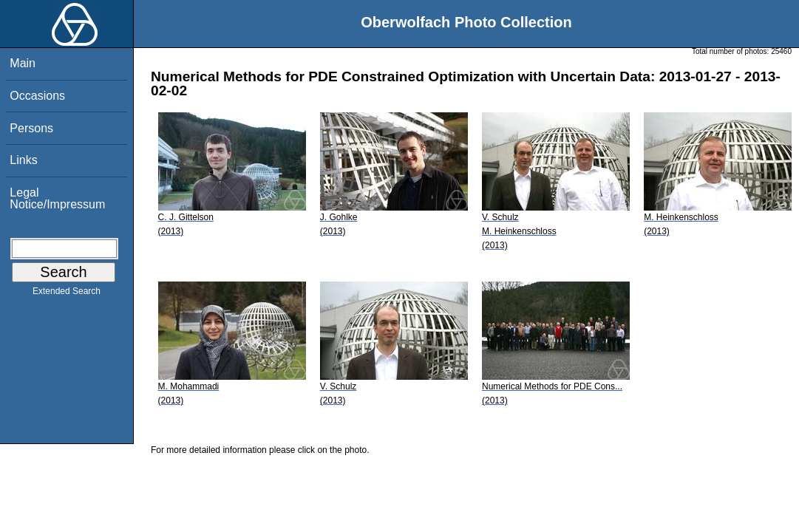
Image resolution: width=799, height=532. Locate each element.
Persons (31, 128)
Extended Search (67, 294)
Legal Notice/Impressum (57, 198)
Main (23, 63)
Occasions (37, 96)
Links (23, 160)
